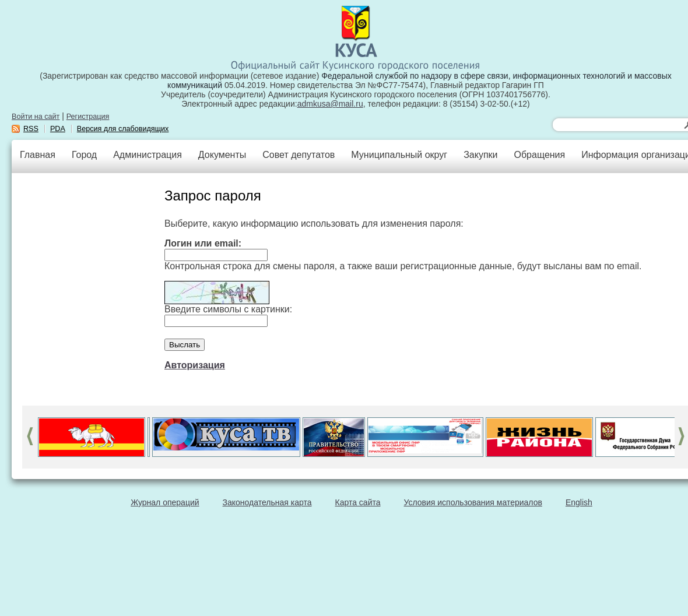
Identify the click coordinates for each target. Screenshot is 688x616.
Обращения (539, 155)
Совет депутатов (299, 155)
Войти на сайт (36, 117)
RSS (31, 129)
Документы (222, 155)
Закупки (480, 155)
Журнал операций (165, 502)
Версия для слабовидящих (123, 129)
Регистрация (88, 117)
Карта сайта (358, 502)
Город (84, 155)
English (579, 502)
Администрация (148, 155)
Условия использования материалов (473, 502)
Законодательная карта (267, 502)
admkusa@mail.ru (330, 104)
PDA (58, 129)
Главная (38, 155)
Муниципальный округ (399, 155)
